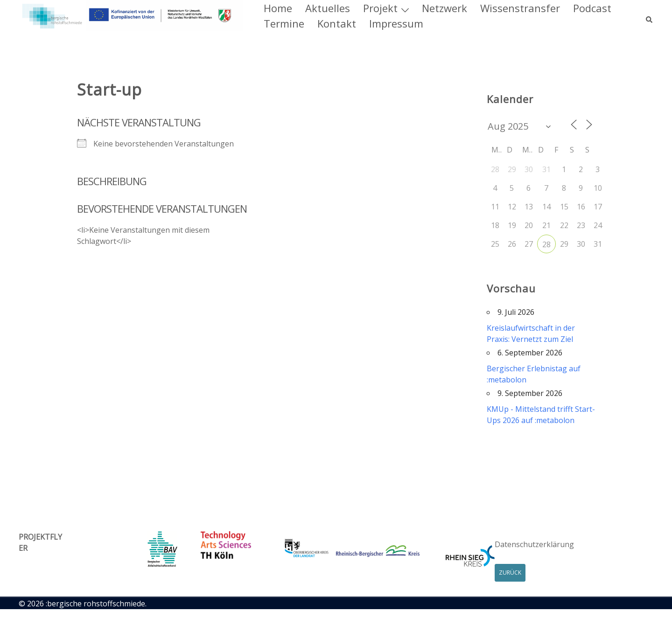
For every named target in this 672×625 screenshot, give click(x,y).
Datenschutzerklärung (534, 544)
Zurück (510, 573)
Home (278, 8)
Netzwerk (444, 8)
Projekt (380, 8)
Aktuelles (328, 8)
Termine (284, 23)
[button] (650, 16)
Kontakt (337, 23)
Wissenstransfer (520, 8)
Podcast (592, 8)
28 (546, 244)
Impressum (396, 23)
